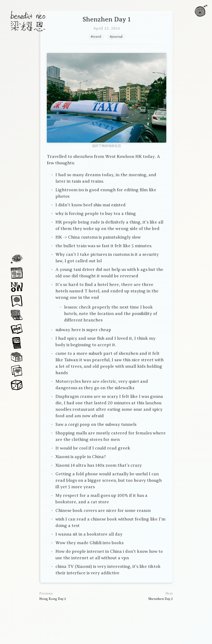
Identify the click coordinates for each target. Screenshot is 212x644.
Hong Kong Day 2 (53, 599)
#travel (96, 37)
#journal (116, 37)
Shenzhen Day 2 (160, 599)
